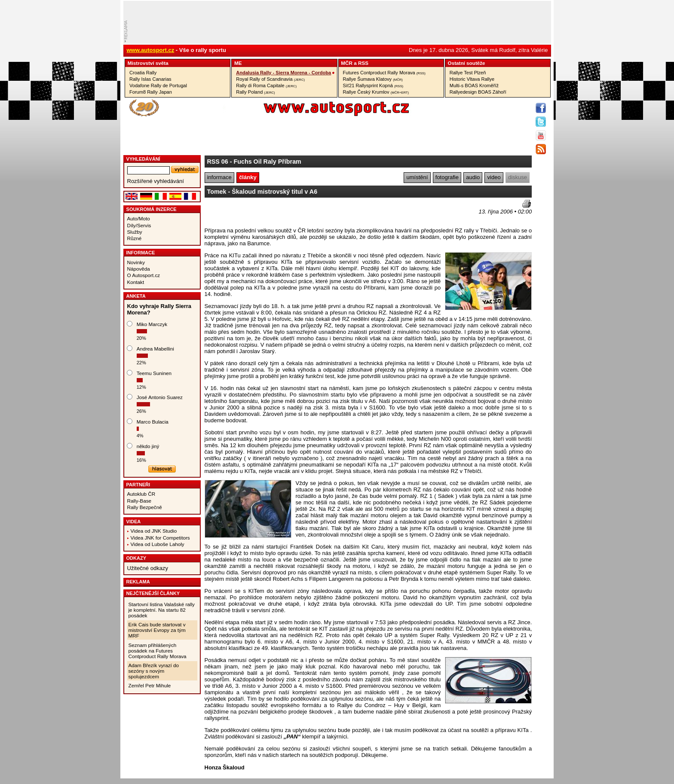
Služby (135, 232)
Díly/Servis (139, 225)
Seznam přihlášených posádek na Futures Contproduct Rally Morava (158, 651)
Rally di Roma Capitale (266, 85)
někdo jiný (148, 446)
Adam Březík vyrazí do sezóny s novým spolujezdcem (154, 671)
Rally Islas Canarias (150, 79)
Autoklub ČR (141, 494)
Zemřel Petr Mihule (150, 685)
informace (219, 177)
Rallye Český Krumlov (376, 92)
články (248, 177)
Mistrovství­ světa (148, 63)
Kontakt (136, 282)
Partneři (138, 485)
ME (238, 63)
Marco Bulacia (153, 422)
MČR (347, 63)
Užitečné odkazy (148, 568)
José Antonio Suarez (160, 397)
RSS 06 (218, 162)
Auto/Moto (139, 218)
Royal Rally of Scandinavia (270, 79)
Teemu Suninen (154, 373)
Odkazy (136, 558)
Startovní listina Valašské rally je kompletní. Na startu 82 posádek (162, 610)
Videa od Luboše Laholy (158, 544)
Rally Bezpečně (145, 507)
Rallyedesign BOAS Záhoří (478, 92)
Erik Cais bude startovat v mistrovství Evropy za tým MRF (157, 630)
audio (473, 177)
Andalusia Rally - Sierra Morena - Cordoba (283, 73)
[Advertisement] (255, 213)
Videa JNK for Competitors (160, 538)
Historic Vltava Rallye (472, 79)
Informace (141, 253)
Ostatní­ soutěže (467, 63)
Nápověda (139, 269)
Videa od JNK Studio (154, 531)
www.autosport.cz (151, 50)
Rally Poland (255, 92)
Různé (135, 238)
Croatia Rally (143, 73)
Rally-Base (139, 501)
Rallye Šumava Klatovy (373, 79)
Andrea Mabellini (155, 349)
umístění (417, 177)
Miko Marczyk (152, 324)
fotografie (447, 177)
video (494, 177)
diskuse (518, 177)
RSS (363, 63)
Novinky (136, 262)
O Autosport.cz (144, 275)
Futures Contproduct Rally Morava (384, 73)
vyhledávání (143, 159)
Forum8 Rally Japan (151, 92)
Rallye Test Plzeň (468, 73)
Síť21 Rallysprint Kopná (373, 85)
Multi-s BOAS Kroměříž (474, 85)
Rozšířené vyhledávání (156, 181)
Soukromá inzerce (152, 209)
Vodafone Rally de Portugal (158, 85)
